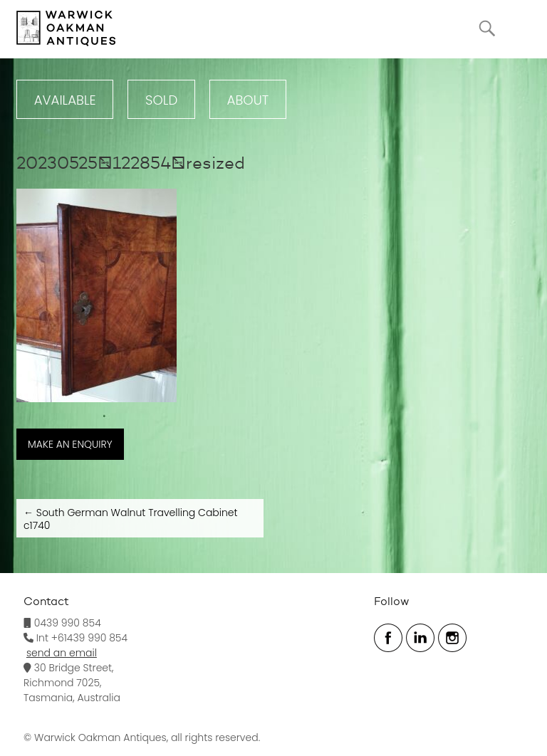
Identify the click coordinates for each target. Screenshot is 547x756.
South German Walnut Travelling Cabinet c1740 (131, 519)
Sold (161, 100)
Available (65, 100)
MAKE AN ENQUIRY (70, 444)
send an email (62, 653)
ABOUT (248, 100)
